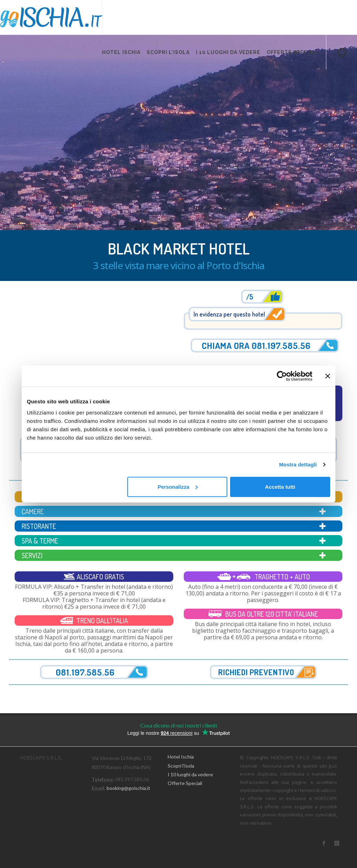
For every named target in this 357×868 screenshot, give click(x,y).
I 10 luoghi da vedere (190, 774)
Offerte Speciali (185, 783)
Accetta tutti (280, 486)
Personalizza (178, 486)
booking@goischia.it (128, 788)
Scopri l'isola (181, 766)
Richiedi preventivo (256, 672)
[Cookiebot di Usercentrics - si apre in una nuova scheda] (282, 376)
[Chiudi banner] (328, 376)
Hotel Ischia (181, 757)
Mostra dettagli (298, 465)
